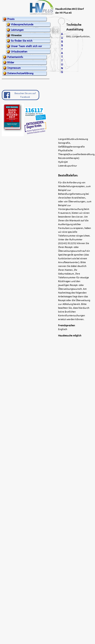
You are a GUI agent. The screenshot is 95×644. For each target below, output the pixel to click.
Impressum (14, 68)
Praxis (11, 19)
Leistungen (17, 30)
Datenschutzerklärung (20, 73)
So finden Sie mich (22, 41)
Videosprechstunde (22, 24)
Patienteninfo (15, 57)
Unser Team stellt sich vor (26, 46)
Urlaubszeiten (19, 51)
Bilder (11, 62)
